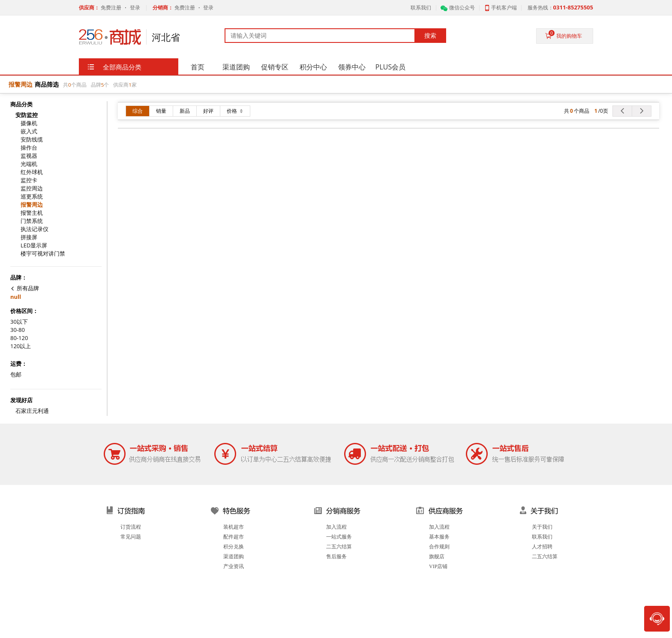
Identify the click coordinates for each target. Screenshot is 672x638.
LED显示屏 (34, 245)
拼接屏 (29, 237)
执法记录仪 (34, 229)
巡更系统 (32, 197)
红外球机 (32, 172)
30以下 (19, 322)
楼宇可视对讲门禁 (43, 254)
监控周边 (32, 188)
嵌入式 (29, 131)
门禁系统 (32, 221)
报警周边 (32, 205)
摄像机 (29, 123)
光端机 (29, 164)
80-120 (19, 338)
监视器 (29, 156)
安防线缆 (32, 140)
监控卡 (29, 180)
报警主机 (32, 213)
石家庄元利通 (32, 411)
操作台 (29, 148)
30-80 (18, 330)
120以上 (21, 346)
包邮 (16, 375)
